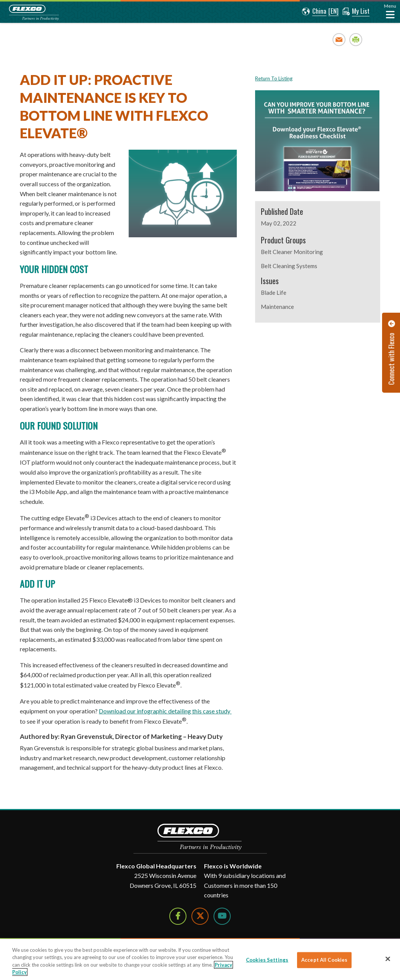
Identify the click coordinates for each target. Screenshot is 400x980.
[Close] (388, 959)
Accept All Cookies (324, 960)
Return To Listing (274, 78)
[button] (314, 11)
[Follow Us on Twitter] (200, 916)
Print (356, 39)
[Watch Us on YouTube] (222, 916)
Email (339, 39)
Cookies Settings (267, 960)
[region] (200, 959)
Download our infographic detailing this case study (165, 711)
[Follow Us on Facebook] (178, 916)
